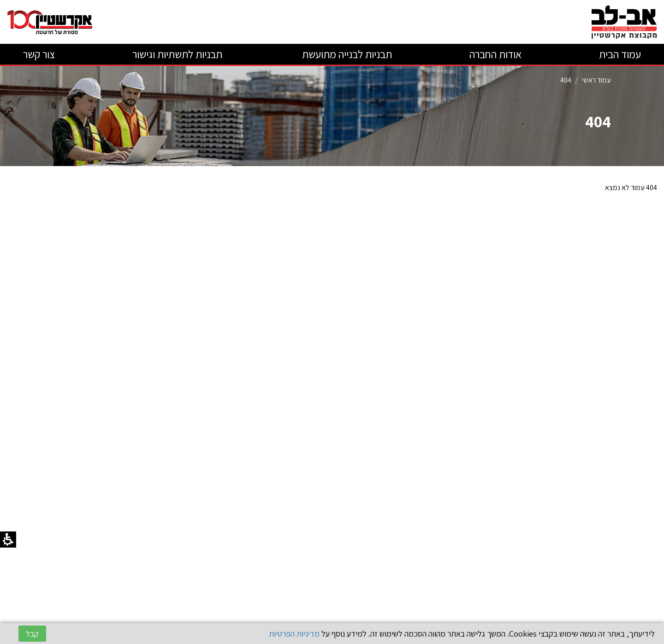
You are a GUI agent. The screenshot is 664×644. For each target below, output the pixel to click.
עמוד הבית (620, 54)
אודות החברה (495, 54)
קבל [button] (32, 634)
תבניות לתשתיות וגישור (177, 54)
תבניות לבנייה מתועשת (346, 54)
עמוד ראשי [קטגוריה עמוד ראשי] (596, 80)
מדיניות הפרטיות (294, 634)
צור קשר (39, 54)
